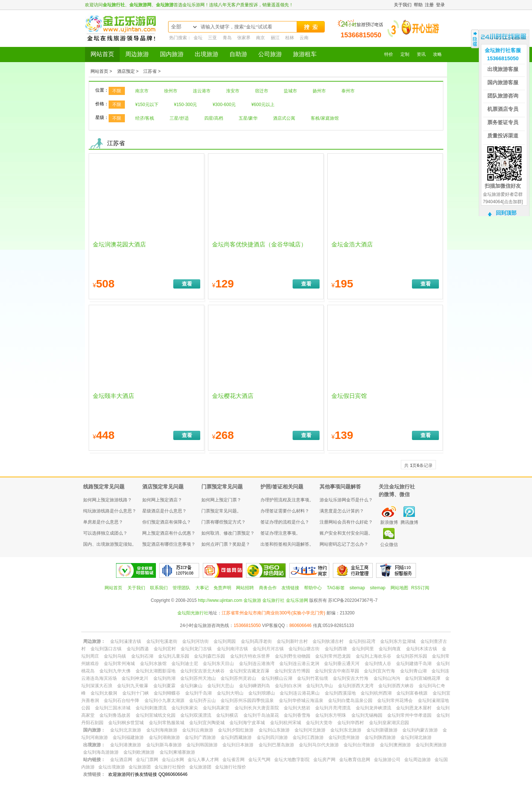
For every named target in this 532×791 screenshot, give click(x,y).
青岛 (227, 38)
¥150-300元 (186, 105)
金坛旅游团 (140, 767)
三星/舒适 (179, 118)
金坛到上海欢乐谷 (374, 656)
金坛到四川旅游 (272, 737)
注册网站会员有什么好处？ (346, 522)
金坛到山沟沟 (387, 678)
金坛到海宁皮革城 (247, 723)
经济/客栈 (145, 118)
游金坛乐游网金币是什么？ (346, 500)
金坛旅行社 (114, 5)
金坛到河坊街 (195, 641)
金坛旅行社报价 (170, 767)
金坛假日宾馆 (349, 396)
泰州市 (348, 91)
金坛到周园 (225, 641)
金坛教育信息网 (355, 760)
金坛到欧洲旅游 (139, 752)
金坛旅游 (165, 5)
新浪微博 (389, 522)
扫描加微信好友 (503, 186)
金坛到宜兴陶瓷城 (207, 723)
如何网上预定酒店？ (162, 500)
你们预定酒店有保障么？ (167, 522)
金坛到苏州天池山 (198, 678)
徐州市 (171, 91)
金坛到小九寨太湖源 (164, 700)
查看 (187, 284)
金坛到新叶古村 (292, 641)
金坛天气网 (259, 760)
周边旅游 (137, 54)
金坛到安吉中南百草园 (337, 671)
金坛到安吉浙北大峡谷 (202, 671)
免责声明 (222, 588)
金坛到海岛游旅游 (101, 752)
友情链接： (94, 774)
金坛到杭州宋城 (286, 723)
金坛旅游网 (140, 5)
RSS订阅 (420, 588)
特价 (389, 54)
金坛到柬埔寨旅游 (177, 752)
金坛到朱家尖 (185, 708)
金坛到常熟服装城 (167, 723)
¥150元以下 (147, 105)
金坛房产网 (324, 760)
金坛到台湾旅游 (359, 745)
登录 (440, 5)
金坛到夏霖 (164, 686)
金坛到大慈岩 (297, 708)
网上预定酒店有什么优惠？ (169, 533)
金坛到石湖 (142, 656)
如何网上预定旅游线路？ (108, 500)
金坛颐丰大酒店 (113, 396)
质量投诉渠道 (503, 136)
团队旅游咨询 (503, 96)
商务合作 (268, 588)
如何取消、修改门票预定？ (228, 533)
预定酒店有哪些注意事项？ (169, 544)
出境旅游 (207, 54)
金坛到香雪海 (297, 715)
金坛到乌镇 (115, 656)
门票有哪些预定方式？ (224, 522)
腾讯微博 (409, 522)
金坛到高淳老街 (256, 641)
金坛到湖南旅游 (164, 737)
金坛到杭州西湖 (376, 693)
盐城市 (290, 91)
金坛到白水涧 (288, 686)
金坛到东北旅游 (346, 730)
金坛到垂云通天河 (342, 664)
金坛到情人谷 (378, 664)
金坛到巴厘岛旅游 (276, 745)
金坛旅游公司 (387, 760)
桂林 (290, 38)
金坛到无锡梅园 (367, 715)
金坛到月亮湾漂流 (333, 708)
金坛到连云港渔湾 (257, 664)
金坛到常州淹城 (119, 664)
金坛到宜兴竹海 (379, 671)
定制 (405, 54)
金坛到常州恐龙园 (333, 656)
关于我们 (403, 5)
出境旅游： (94, 745)
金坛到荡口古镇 (106, 649)
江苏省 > (152, 71)
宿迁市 (262, 91)
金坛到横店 (227, 715)
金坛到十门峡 (136, 693)
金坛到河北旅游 (310, 730)
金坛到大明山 (230, 693)
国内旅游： (94, 730)
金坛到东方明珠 (331, 715)
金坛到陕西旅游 (380, 737)
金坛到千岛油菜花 (261, 715)
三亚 (212, 38)
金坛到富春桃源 (412, 693)
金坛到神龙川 (135, 678)
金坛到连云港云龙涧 (299, 664)
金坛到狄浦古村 (328, 641)
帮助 (418, 5)
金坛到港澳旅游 (126, 745)
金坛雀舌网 (233, 760)
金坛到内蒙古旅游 (420, 730)
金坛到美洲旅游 (431, 745)
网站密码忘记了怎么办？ (344, 544)
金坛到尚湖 (164, 678)
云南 (304, 38)
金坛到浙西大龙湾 (356, 686)
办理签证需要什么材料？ (285, 511)
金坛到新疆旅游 (382, 730)
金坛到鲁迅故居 (115, 715)
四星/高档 (214, 118)
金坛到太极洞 (104, 693)
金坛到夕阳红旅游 (236, 730)
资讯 (421, 54)
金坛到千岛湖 (198, 693)
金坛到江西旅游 (308, 737)
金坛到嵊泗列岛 (255, 686)
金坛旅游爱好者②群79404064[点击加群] (503, 198)
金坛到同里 (363, 649)
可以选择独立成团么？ (105, 533)
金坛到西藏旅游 (236, 737)
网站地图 (399, 588)
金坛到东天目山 (218, 664)
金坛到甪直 (390, 649)
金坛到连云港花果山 (300, 693)
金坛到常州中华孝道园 (409, 715)
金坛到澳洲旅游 (395, 745)
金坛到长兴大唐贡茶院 (257, 708)
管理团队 (181, 588)
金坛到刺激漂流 (151, 708)
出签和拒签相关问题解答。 (287, 544)
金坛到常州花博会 (395, 700)
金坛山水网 (173, 760)
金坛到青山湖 (413, 671)
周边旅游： (94, 641)
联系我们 (159, 588)
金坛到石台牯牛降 (122, 700)
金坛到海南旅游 (162, 730)
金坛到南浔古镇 (232, 649)
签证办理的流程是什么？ (285, 522)
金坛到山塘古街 (304, 649)
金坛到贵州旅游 (344, 737)
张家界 (244, 38)
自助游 (238, 54)
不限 (117, 91)
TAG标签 (336, 588)
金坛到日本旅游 (238, 745)
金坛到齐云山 (202, 700)
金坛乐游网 (297, 600)
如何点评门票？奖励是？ (226, 544)
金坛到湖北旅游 (416, 737)
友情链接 (290, 588)
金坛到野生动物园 (293, 656)
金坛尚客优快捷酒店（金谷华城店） (259, 244)
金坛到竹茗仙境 (313, 678)
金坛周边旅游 (417, 760)
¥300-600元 (224, 105)
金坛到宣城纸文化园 (156, 715)
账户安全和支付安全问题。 (346, 533)
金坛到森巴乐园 (209, 656)
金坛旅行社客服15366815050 (503, 54)
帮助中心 (313, 588)
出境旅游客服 (503, 69)
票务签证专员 (503, 122)
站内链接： (94, 760)
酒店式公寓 (284, 118)
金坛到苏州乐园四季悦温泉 (247, 700)
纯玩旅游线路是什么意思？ (110, 511)
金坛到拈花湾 (362, 641)
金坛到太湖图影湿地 (156, 671)
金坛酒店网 (121, 760)
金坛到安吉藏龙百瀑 (249, 671)
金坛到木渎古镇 (422, 649)
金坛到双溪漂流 (196, 715)
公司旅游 (270, 54)
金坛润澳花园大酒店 (119, 244)
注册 (429, 5)
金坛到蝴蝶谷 (167, 693)
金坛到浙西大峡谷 (396, 686)
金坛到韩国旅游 (202, 745)
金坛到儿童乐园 (174, 656)
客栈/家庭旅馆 (325, 118)
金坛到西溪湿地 (340, 693)
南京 (260, 38)
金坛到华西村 (351, 723)
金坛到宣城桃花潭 (423, 678)
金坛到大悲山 (221, 686)
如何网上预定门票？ (221, 500)
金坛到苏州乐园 (412, 656)
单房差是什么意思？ (103, 522)
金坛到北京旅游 (126, 730)
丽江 (275, 38)
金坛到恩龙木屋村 (414, 708)
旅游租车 (305, 54)
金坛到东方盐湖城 (398, 641)
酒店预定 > (129, 71)
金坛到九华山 (320, 686)
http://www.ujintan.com (220, 600)
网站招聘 (245, 588)
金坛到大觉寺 (319, 723)
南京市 (142, 91)
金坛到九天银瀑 (133, 686)
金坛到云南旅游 (198, 730)
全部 (176, 27)
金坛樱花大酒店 (233, 396)
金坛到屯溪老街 (162, 641)
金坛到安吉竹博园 (292, 671)
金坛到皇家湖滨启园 (389, 723)
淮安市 (233, 91)
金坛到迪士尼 (185, 664)
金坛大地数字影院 (292, 760)
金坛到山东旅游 (274, 730)
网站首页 (102, 54)
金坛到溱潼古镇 (126, 641)
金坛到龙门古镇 (196, 649)
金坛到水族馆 (153, 664)
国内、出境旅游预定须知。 (110, 544)
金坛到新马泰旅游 (164, 745)
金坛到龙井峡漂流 (374, 708)
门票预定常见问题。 (221, 511)
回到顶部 (506, 213)
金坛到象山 (191, 686)
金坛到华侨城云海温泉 (301, 700)
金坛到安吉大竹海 (351, 678)
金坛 (198, 38)
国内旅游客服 (503, 82)
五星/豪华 (248, 118)
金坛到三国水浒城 (113, 708)
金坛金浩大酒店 (352, 244)
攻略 (437, 54)
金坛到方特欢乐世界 (250, 656)
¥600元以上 (263, 105)
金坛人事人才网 (203, 760)
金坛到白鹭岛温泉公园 (350, 700)
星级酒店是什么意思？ (164, 511)
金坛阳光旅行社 (193, 613)
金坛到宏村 (165, 649)
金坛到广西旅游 (200, 737)
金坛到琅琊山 (262, 693)
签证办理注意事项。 (280, 533)
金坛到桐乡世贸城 (126, 723)
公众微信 (389, 545)
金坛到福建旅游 (128, 737)
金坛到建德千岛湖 (414, 664)
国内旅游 (172, 54)
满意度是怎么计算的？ (342, 511)
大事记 (202, 588)
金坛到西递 (138, 649)
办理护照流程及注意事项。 (287, 500)
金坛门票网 (147, 760)
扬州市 (319, 91)
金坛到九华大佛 (115, 671)
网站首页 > (102, 71)
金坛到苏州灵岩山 (238, 678)
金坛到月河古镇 (268, 649)
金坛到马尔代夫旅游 (319, 745)
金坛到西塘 (336, 649)
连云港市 (202, 91)
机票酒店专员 (503, 109)
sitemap (357, 588)
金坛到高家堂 (216, 708)
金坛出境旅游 (112, 767)
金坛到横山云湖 (277, 678)
